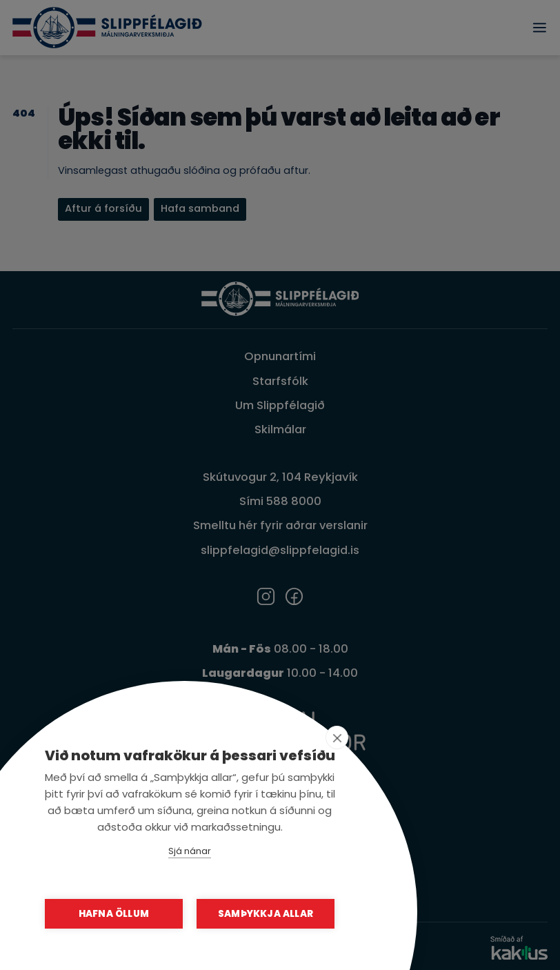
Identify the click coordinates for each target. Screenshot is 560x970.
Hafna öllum (114, 914)
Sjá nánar (190, 851)
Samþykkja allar (266, 914)
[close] (337, 738)
